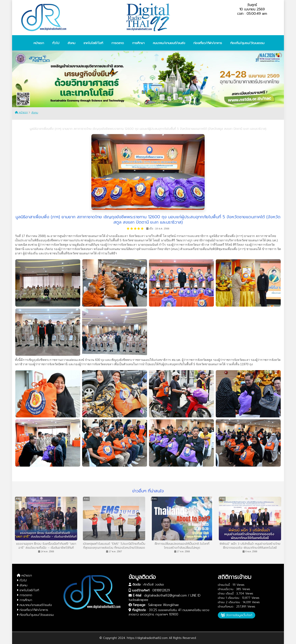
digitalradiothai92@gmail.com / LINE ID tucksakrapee (165, 598)
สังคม (35, 113)
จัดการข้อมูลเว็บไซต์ (237, 615)
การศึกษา (24, 600)
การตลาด (24, 595)
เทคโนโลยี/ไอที (28, 590)
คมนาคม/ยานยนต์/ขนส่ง (34, 605)
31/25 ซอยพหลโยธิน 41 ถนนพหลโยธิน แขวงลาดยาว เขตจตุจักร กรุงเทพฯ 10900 (169, 612)
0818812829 (161, 590)
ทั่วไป (22, 580)
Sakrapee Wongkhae (163, 605)
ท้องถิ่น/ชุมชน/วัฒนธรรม (35, 615)
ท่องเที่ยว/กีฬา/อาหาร (32, 610)
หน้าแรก (21, 112)
